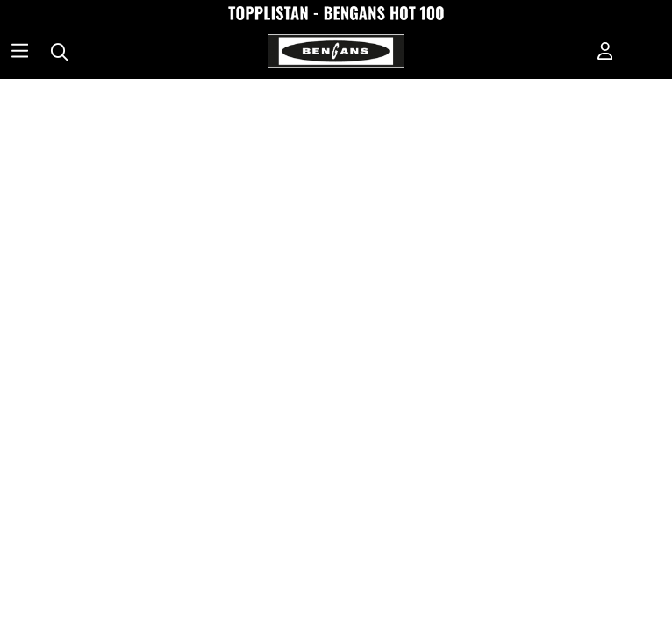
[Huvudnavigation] (20, 53)
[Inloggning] (605, 53)
